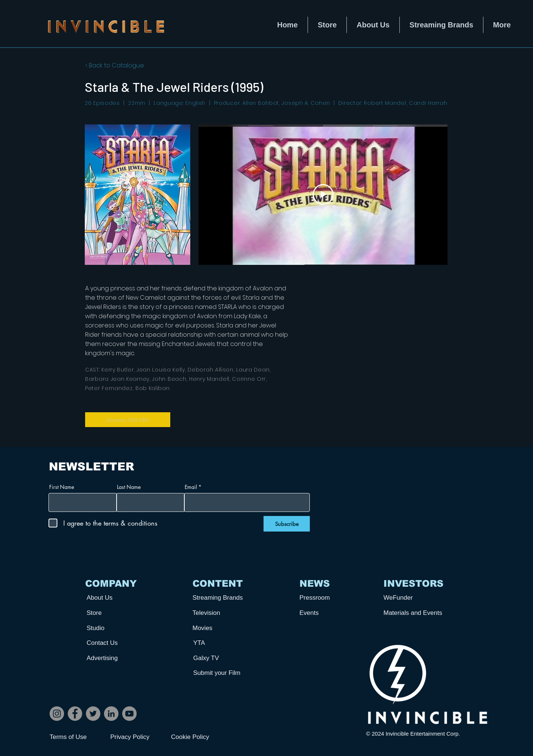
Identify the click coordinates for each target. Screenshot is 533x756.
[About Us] (114, 598)
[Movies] (220, 628)
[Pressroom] (327, 598)
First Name (62, 487)
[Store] (114, 613)
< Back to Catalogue (115, 65)
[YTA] (221, 643)
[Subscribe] (287, 524)
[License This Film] (128, 420)
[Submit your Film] (221, 673)
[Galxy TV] (221, 658)
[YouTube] (129, 714)
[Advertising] (114, 658)
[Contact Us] (114, 643)
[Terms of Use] (76, 737)
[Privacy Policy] (137, 737)
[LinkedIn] (111, 714)
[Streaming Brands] (220, 598)
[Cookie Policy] (197, 737)
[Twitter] (93, 714)
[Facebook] (75, 714)
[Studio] (114, 628)
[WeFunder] (411, 598)
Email (191, 487)
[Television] (220, 613)
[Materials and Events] (416, 613)
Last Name (129, 487)
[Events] (327, 613)
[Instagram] (57, 714)
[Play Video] (323, 194)
